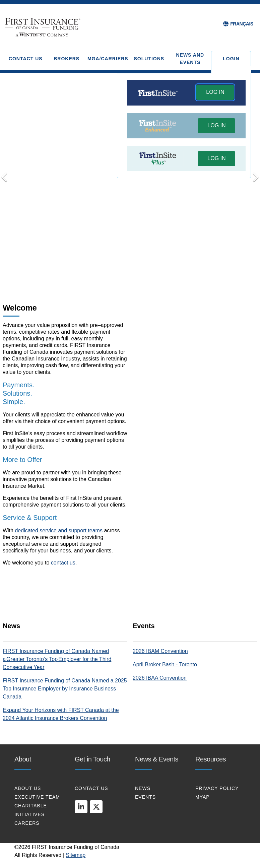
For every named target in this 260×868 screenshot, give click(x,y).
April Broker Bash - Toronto (165, 664)
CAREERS (27, 823)
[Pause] (149, 272)
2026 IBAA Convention (160, 678)
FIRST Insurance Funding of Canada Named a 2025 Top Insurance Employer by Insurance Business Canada (65, 689)
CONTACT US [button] (26, 59)
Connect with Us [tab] (130, 271)
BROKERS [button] (67, 59)
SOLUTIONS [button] (149, 59)
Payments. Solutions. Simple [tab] (111, 271)
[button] (215, 93)
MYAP (203, 797)
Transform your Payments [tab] (121, 271)
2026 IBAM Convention (160, 651)
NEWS (143, 788)
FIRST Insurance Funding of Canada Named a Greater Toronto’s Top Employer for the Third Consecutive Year (57, 659)
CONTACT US (91, 788)
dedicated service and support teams (58, 530)
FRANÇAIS (242, 24)
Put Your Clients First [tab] (139, 271)
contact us (63, 563)
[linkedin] (81, 807)
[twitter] (96, 807)
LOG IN (215, 92)
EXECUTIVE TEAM (37, 797)
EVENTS (145, 797)
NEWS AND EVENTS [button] (190, 59)
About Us (28, 788)
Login (231, 59)
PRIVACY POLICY (217, 788)
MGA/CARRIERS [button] (108, 59)
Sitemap (76, 855)
